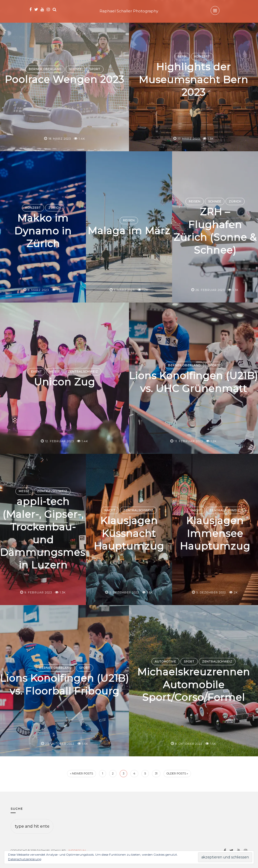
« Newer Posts (82, 773)
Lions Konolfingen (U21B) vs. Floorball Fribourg (64, 684)
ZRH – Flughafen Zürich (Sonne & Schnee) (215, 231)
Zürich (55, 208)
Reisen (129, 214)
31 (156, 773)
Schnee (75, 69)
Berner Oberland (45, 69)
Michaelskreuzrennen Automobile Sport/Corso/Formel (194, 684)
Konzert (202, 56)
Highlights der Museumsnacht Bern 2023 (194, 79)
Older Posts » (177, 773)
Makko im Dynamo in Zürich (43, 231)
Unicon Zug (65, 382)
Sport (95, 69)
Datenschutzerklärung (25, 859)
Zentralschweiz (83, 372)
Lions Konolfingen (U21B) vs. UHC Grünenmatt (194, 382)
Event (36, 372)
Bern (182, 56)
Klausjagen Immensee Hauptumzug (215, 533)
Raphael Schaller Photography (129, 11)
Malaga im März (129, 230)
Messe (55, 372)
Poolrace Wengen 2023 (65, 79)
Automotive (165, 662)
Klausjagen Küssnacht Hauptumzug (129, 533)
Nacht (110, 510)
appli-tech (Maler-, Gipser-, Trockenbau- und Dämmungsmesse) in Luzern (53, 533)
